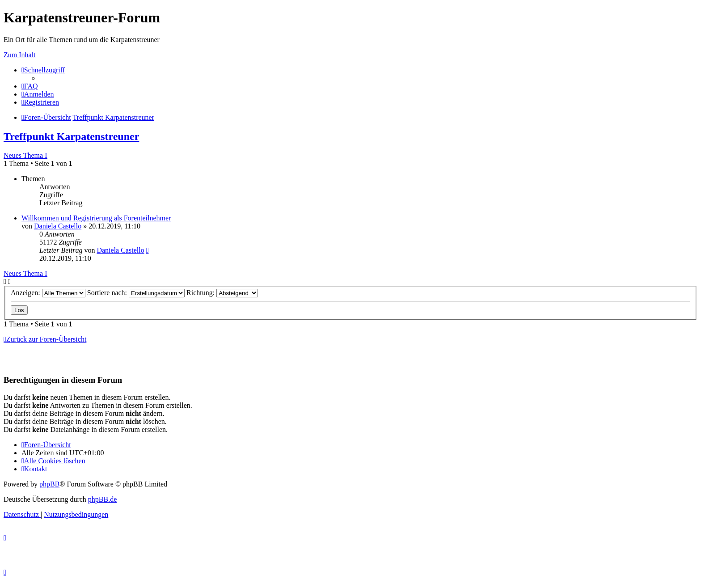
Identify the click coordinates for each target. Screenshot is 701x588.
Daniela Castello (58, 226)
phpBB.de (102, 499)
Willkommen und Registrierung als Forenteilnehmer (96, 218)
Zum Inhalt (20, 55)
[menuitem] (30, 86)
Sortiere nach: (136, 293)
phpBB (49, 484)
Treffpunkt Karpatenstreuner (71, 136)
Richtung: (222, 293)
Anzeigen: (48, 293)
